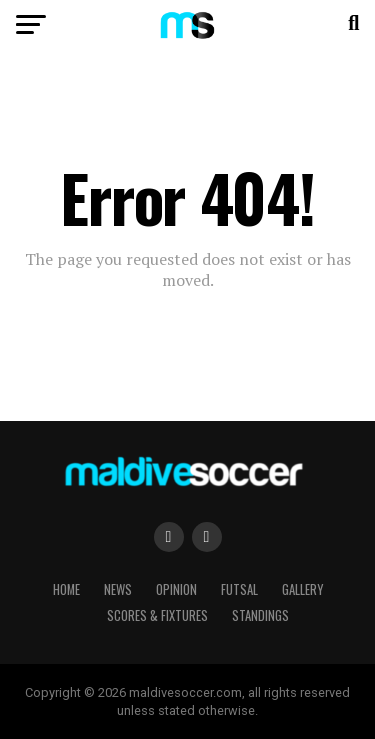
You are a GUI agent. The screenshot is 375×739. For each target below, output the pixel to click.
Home (66, 589)
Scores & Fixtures (157, 615)
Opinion (176, 589)
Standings (260, 615)
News (118, 589)
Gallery (302, 589)
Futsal (239, 589)
